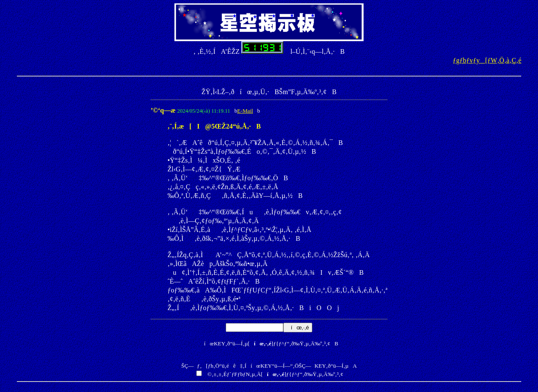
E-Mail (245, 111)
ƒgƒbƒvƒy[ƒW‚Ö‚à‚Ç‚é (487, 60)
